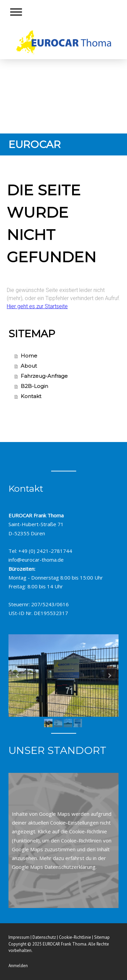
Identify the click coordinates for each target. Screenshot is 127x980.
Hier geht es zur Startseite (37, 306)
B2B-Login (34, 386)
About (29, 366)
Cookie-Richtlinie (88, 831)
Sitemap (102, 937)
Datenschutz (44, 937)
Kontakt (31, 396)
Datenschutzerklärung (70, 867)
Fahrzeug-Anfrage (44, 376)
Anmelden (18, 966)
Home (29, 356)
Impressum (19, 937)
